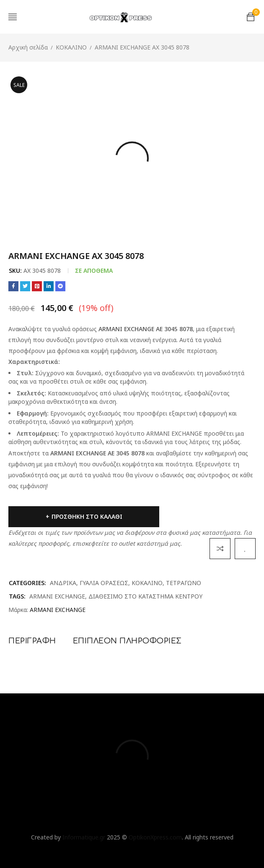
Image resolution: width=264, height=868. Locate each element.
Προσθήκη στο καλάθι (87, 516)
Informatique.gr (84, 837)
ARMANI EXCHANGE (57, 596)
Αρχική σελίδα (28, 47)
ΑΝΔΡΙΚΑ (63, 583)
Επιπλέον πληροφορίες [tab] (127, 641)
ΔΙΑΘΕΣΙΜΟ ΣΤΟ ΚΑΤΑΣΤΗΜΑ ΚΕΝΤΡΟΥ (145, 596)
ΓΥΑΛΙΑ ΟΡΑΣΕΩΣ (104, 583)
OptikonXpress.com (155, 837)
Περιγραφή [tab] (32, 641)
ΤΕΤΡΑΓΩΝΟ (184, 583)
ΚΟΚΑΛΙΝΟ (71, 47)
